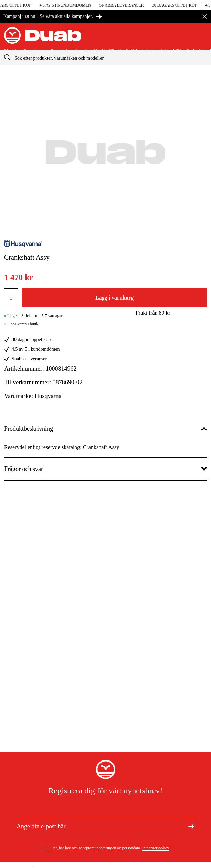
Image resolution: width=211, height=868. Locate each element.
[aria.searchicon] (7, 58)
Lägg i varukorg (114, 298)
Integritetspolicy (156, 848)
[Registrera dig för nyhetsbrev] (191, 826)
